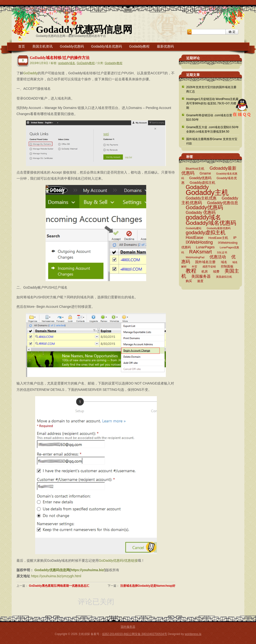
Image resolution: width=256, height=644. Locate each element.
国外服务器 (128, 627)
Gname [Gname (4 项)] (205, 173)
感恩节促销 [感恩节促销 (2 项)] (209, 267)
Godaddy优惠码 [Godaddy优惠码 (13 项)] (204, 207)
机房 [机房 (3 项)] (205, 272)
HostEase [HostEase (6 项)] (194, 238)
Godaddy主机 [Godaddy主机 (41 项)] (207, 192)
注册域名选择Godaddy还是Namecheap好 (148, 586)
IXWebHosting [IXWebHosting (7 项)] (199, 242)
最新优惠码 (165, 46)
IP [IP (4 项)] (235, 238)
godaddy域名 (67, 63)
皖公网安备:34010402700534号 (147, 634)
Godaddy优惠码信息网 (84, 29)
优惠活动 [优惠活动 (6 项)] (218, 257)
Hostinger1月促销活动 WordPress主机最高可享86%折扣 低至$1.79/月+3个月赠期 (212, 103)
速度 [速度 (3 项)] (200, 281)
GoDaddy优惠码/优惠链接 (118, 560)
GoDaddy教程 (86, 63)
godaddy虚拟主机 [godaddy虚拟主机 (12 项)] (206, 232)
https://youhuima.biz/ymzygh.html (56, 576)
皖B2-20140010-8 (114, 634)
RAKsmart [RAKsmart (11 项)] (200, 252)
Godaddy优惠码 (72, 46)
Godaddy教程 (140, 46)
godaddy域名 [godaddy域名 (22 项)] (203, 217)
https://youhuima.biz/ (88, 570)
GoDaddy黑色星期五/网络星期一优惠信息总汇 (59, 586)
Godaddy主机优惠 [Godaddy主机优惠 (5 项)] (201, 198)
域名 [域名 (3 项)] (224, 262)
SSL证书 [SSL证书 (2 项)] (222, 252)
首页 (22, 46)
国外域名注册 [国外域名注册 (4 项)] (205, 262)
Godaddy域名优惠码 (107, 46)
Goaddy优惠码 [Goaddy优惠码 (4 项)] (200, 178)
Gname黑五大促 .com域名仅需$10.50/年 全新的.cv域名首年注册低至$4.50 (212, 129)
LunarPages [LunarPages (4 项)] (205, 247)
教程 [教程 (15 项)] (191, 271)
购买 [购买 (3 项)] (189, 281)
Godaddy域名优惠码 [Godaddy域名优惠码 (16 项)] (211, 223)
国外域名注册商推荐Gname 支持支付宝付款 (212, 141)
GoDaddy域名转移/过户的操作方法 (60, 58)
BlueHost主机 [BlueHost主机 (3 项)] (195, 169)
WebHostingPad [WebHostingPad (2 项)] (195, 257)
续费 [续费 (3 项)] (216, 272)
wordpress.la (193, 634)
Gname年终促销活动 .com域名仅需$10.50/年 (209, 117)
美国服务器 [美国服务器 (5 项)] (201, 276)
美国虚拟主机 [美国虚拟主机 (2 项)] (224, 277)
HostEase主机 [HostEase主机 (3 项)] (218, 238)
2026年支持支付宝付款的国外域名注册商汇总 (211, 89)
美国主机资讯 (42, 46)
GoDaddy (30, 73)
